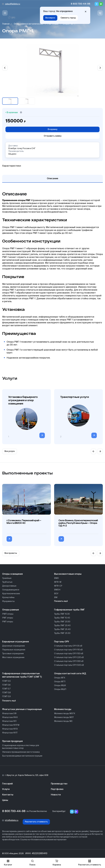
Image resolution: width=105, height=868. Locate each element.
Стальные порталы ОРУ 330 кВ (69, 661)
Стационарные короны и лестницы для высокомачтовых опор (21, 747)
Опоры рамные (11, 610)
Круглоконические (11, 594)
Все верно (50, 18)
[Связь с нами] (100, 13)
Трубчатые (7, 582)
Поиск (32, 863)
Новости (56, 795)
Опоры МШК (60, 686)
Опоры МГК (60, 678)
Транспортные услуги (74, 397)
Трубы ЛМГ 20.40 (62, 626)
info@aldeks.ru (12, 820)
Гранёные (7, 578)
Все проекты (11, 553)
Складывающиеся (11, 590)
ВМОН (57, 590)
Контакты (8, 795)
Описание (52, 179)
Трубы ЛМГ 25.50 (62, 633)
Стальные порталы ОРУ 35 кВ (68, 646)
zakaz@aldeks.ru (13, 4)
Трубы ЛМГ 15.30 (62, 614)
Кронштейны (8, 598)
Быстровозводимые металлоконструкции (22, 756)
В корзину (52, 129)
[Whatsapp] (101, 4)
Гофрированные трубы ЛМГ (70, 610)
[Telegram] (97, 4)
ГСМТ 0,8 (6, 693)
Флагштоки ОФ (9, 714)
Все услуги (10, 451)
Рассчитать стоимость (36, 822)
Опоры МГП (60, 682)
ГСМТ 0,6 (6, 685)
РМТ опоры (8, 622)
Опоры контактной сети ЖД (70, 674)
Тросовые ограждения (13, 654)
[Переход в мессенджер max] (76, 812)
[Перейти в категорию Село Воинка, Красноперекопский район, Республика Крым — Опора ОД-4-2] (61, 539)
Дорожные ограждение (14, 646)
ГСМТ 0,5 (6, 681)
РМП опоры (8, 614)
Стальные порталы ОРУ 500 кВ (69, 665)
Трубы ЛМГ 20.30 (62, 622)
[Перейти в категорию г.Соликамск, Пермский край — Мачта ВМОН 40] (9, 539)
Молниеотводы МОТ (64, 717)
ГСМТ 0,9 (6, 697)
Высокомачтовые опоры (68, 574)
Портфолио (57, 789)
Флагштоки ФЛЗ (10, 729)
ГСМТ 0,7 (6, 689)
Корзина (57, 863)
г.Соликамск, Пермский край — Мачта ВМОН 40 (24, 522)
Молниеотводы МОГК (65, 714)
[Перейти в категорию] (42, 435)
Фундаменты (8, 601)
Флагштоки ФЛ (9, 721)
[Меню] (5, 13)
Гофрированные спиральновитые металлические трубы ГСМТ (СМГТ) (22, 675)
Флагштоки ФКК (10, 717)
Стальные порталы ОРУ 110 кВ (68, 650)
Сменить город (68, 18)
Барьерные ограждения (16, 642)
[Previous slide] (5, 68)
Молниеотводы (63, 709)
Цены (5, 800)
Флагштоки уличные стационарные (22, 709)
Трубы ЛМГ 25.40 (62, 629)
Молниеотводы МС (63, 721)
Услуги (6, 789)
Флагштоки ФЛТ (10, 733)
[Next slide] (100, 68)
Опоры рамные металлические (29, 24)
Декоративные (9, 586)
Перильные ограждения (14, 650)
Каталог (8, 863)
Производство (59, 784)
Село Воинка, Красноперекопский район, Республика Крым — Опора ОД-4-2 (78, 523)
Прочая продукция (12, 741)
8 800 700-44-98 (81, 4)
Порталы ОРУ (62, 642)
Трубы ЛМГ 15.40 (62, 618)
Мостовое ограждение (13, 657)
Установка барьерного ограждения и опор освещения (23, 400)
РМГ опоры (53, 24)
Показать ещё (61, 601)
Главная (6, 24)
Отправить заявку (53, 136)
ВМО (56, 578)
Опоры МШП (60, 689)
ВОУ (56, 594)
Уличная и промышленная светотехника (21, 752)
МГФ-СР (58, 586)
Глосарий (7, 784)
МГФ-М (58, 582)
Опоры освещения (12, 574)
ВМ (56, 598)
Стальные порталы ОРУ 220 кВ (69, 657)
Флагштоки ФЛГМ (11, 725)
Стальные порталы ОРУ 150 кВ (69, 654)
